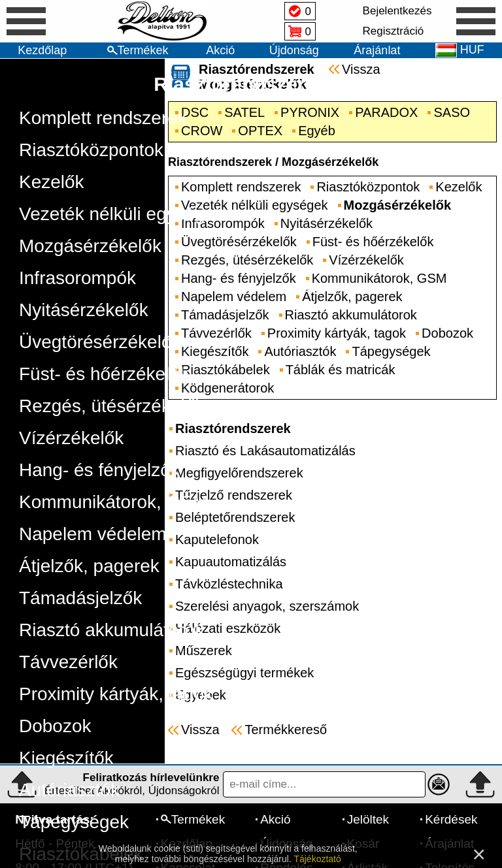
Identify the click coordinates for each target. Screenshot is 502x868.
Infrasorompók (77, 278)
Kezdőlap (42, 50)
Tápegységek (74, 822)
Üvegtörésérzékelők (100, 342)
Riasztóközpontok (91, 150)
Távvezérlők (68, 662)
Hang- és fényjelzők (99, 470)
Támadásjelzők (80, 598)
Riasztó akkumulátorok (111, 630)
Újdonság (294, 50)
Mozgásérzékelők (90, 246)
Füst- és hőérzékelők (104, 374)
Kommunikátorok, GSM (113, 502)
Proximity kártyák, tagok (116, 694)
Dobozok (55, 726)
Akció (220, 50)
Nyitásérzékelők (84, 310)
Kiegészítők (66, 758)
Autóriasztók (69, 790)
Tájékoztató (317, 859)
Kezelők (52, 182)
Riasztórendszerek (240, 84)
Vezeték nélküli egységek (122, 214)
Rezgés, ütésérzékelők (111, 406)
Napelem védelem (93, 534)
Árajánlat (377, 50)
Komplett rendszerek (103, 118)
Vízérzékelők (71, 438)
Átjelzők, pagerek (89, 566)
